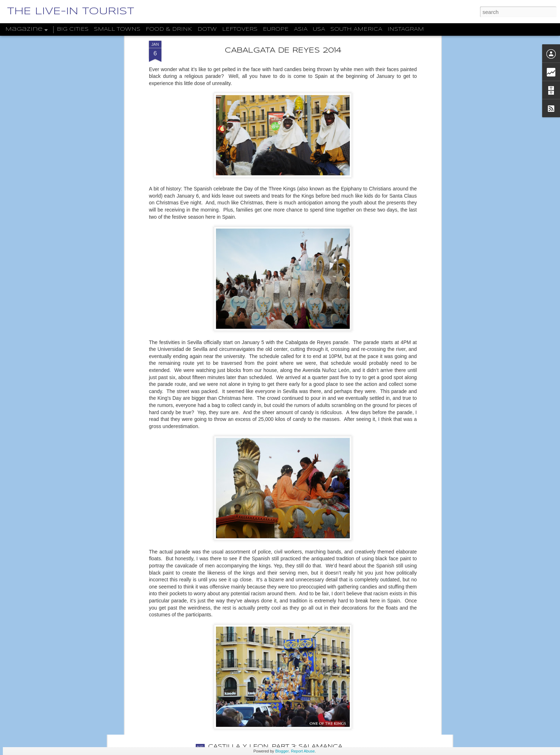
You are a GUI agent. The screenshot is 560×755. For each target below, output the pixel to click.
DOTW (207, 29)
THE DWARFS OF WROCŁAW (257, 665)
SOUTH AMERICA (356, 29)
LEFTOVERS (240, 29)
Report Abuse (303, 751)
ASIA (301, 29)
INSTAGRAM (406, 29)
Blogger (282, 751)
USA (319, 29)
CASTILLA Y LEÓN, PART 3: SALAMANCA (275, 747)
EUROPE (276, 29)
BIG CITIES (73, 29)
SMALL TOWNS (117, 29)
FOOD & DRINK (169, 29)
